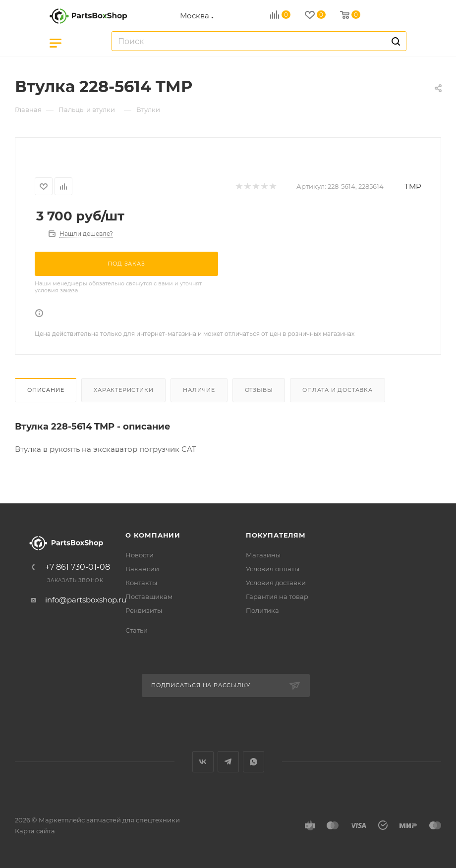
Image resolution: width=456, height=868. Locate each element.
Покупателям (276, 535)
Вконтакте (203, 762)
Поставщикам (149, 597)
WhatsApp (254, 762)
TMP (413, 187)
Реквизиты (144, 610)
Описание (46, 390)
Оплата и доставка (338, 390)
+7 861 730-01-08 (78, 567)
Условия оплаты (273, 569)
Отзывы (259, 390)
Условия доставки (276, 583)
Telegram (228, 762)
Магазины (263, 555)
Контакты (141, 583)
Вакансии (142, 569)
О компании (153, 535)
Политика (262, 610)
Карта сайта (35, 831)
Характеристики (123, 390)
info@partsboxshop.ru (86, 600)
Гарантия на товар (277, 597)
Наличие (199, 390)
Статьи (137, 630)
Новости (140, 555)
